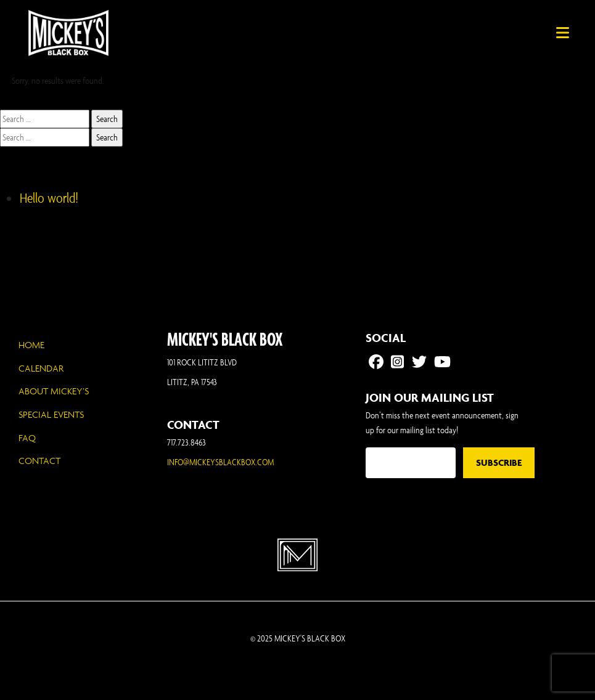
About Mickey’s (54, 391)
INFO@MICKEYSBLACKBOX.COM (220, 462)
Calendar (41, 368)
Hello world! (49, 198)
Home (31, 345)
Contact (39, 461)
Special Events (51, 414)
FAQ (27, 438)
